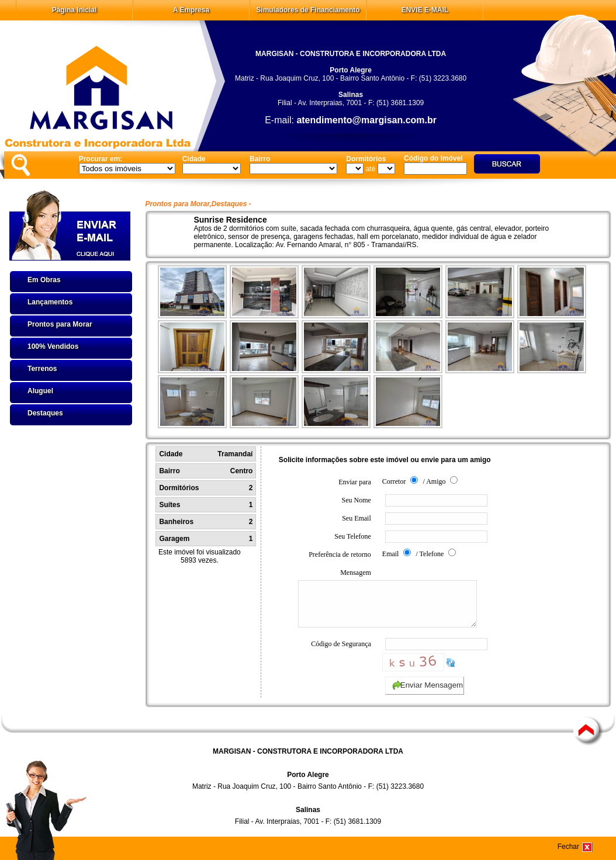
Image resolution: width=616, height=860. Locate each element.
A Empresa (191, 10)
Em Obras (44, 280)
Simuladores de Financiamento (308, 10)
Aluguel (40, 391)
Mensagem (335, 602)
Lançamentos (50, 302)
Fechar (568, 847)
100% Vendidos (53, 346)
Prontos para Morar (60, 324)
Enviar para (355, 482)
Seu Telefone (353, 536)
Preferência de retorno (340, 554)
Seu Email (357, 518)
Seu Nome (356, 500)
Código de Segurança (341, 653)
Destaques (45, 413)
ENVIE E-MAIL (425, 10)
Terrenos (42, 369)
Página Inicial (75, 10)
